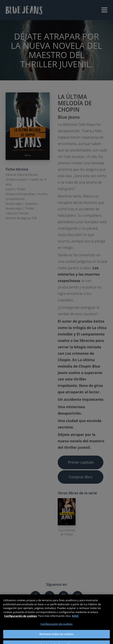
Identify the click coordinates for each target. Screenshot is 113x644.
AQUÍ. (75, 618)
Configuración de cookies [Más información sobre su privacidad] (20, 618)
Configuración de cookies (56, 627)
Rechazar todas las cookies (57, 637)
